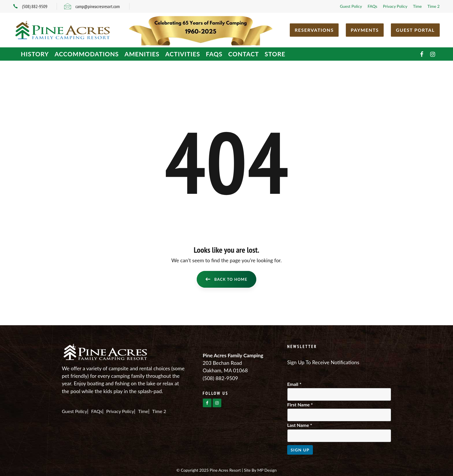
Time (417, 6)
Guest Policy (351, 6)
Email (294, 384)
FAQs (372, 6)
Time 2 (433, 6)
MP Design (267, 470)
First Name (300, 405)
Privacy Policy (395, 6)
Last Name (300, 425)
